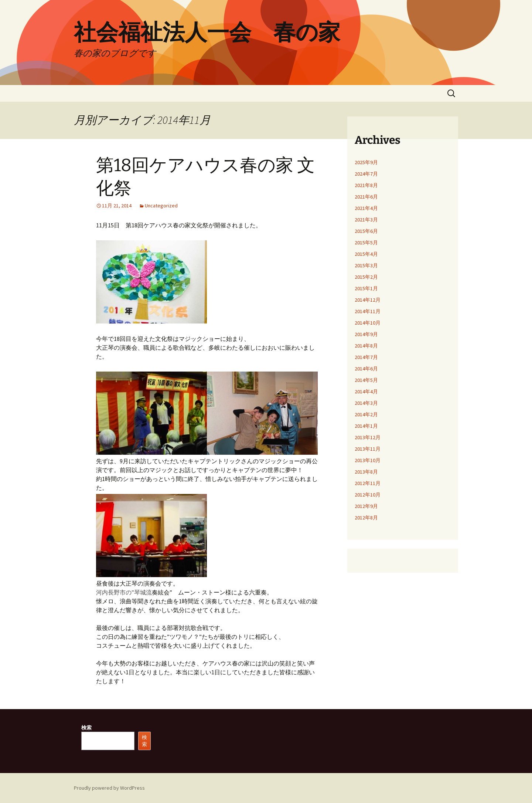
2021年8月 (366, 185)
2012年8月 (366, 518)
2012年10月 (368, 495)
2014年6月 (366, 369)
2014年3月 (366, 403)
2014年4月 (366, 392)
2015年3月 (366, 265)
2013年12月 (368, 437)
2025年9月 (366, 162)
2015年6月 (366, 231)
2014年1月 (366, 426)
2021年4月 (366, 208)
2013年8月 (366, 472)
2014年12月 (368, 300)
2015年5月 (366, 243)
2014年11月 (368, 311)
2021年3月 (366, 220)
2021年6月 (366, 197)
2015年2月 (366, 277)
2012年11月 (368, 483)
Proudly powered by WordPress (109, 788)
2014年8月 (366, 346)
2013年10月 (368, 460)
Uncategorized (161, 206)
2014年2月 (366, 414)
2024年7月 (366, 174)
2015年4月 (366, 254)
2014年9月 (366, 334)
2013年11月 (368, 449)
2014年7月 (366, 357)
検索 (86, 728)
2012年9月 (366, 506)
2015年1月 (366, 288)
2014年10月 (368, 323)
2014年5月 (366, 380)
